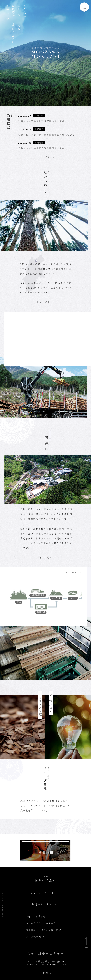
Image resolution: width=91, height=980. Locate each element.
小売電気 (39, 129)
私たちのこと (33, 923)
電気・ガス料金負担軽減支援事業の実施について (47, 121)
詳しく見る (44, 302)
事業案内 (51, 923)
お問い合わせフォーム (46, 904)
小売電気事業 (33, 937)
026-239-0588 (46, 893)
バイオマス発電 (50, 930)
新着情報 (41, 916)
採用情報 (31, 930)
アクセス (45, 973)
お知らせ (39, 116)
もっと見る (44, 157)
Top (28, 916)
